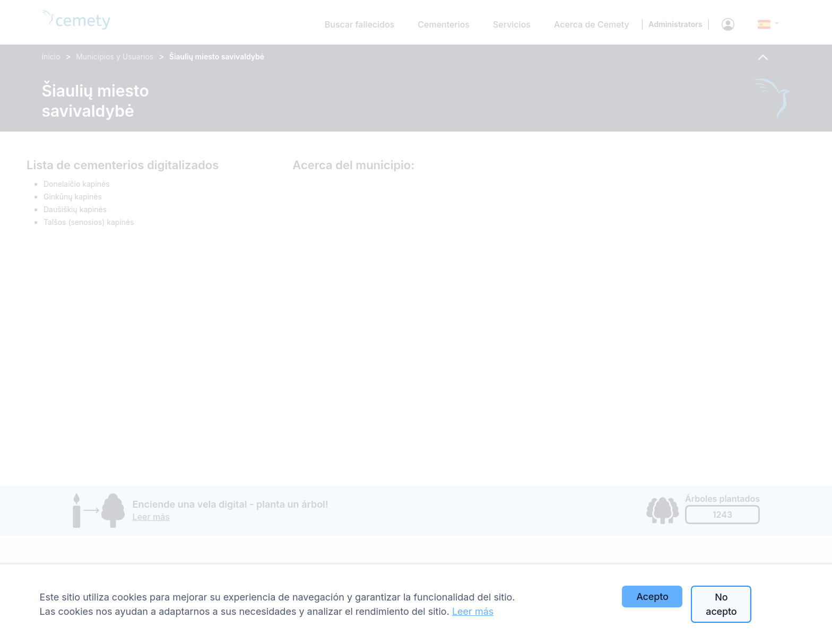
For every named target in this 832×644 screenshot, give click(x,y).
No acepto (721, 604)
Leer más (473, 611)
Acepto (652, 597)
